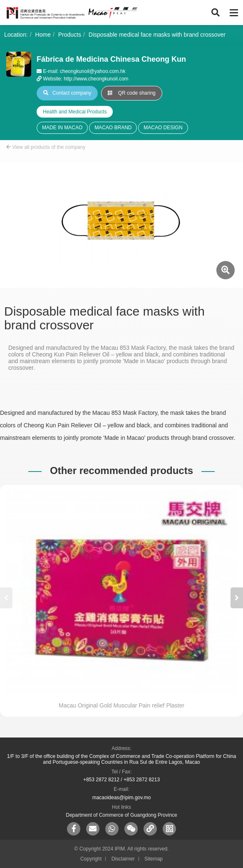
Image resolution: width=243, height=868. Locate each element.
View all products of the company (46, 147)
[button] (237, 598)
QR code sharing (131, 93)
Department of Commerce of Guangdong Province (121, 815)
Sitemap (154, 859)
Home (43, 35)
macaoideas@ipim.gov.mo (122, 798)
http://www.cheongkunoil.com (96, 79)
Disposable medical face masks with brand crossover (157, 35)
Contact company (67, 93)
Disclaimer (123, 859)
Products (70, 35)
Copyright (91, 859)
